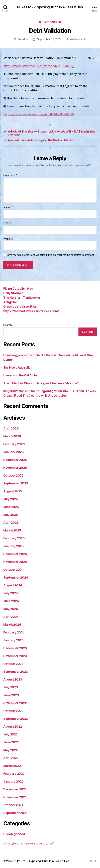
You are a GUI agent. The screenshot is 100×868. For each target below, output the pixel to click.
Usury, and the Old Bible (20, 375)
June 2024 (11, 601)
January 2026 (14, 452)
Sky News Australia (17, 367)
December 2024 (15, 554)
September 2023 (16, 672)
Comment (10, 175)
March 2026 (12, 436)
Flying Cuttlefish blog (18, 289)
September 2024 (16, 577)
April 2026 (11, 428)
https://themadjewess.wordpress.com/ (31, 311)
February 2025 (14, 538)
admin (25, 39)
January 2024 (14, 640)
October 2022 (13, 711)
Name (8, 207)
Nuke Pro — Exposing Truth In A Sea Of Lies (41, 861)
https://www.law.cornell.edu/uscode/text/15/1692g (39, 66)
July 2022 (11, 734)
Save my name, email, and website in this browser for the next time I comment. (51, 255)
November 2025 (15, 468)
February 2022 (14, 774)
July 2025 (11, 499)
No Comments (78, 39)
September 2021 (15, 813)
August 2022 (13, 727)
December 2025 (15, 460)
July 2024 (11, 593)
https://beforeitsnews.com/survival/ (28, 844)
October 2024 (13, 570)
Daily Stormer (13, 293)
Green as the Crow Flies (20, 307)
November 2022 (15, 703)
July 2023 (11, 687)
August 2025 (13, 491)
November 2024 (15, 562)
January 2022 (13, 781)
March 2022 (12, 766)
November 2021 (15, 797)
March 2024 (12, 625)
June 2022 (11, 742)
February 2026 (14, 444)
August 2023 (13, 679)
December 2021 (15, 789)
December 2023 (15, 648)
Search (7, 325)
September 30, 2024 (49, 39)
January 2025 (14, 546)
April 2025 (11, 523)
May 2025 (11, 515)
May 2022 (11, 750)
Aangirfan (10, 302)
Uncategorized (50, 22)
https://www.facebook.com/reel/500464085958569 (39, 114)
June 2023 (11, 695)
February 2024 (14, 632)
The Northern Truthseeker (22, 298)
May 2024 (11, 609)
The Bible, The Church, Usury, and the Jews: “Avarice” (41, 383)
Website (8, 239)
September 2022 (16, 719)
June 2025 (11, 507)
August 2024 (13, 585)
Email (8, 223)
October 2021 (13, 805)
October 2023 (13, 664)
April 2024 (11, 617)
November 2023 (15, 656)
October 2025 (13, 475)
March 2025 (12, 530)
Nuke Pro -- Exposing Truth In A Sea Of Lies (50, 7)
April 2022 (11, 758)
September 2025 (16, 483)
